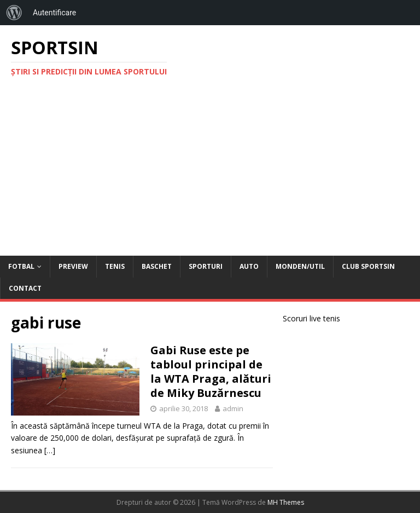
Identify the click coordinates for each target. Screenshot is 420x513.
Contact (25, 288)
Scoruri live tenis (311, 318)
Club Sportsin (368, 266)
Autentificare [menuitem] (54, 13)
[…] (50, 450)
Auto (249, 266)
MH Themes (286, 502)
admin (233, 408)
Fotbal (21, 266)
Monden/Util (300, 266)
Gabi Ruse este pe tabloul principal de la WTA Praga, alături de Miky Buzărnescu (211, 371)
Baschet (157, 266)
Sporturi (206, 266)
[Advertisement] (210, 174)
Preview (73, 266)
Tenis (115, 266)
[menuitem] (14, 13)
